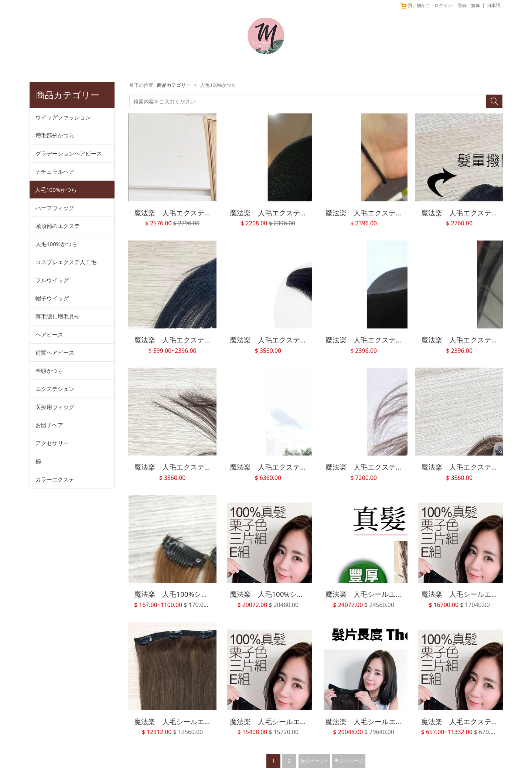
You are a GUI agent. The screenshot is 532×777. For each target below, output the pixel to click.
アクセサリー (52, 443)
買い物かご (415, 5)
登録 (462, 5)
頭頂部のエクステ (58, 226)
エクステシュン (55, 389)
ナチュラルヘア (55, 171)
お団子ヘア (49, 425)
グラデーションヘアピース (69, 153)
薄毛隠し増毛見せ (58, 316)
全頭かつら (49, 371)
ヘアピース (49, 334)
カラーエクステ (55, 479)
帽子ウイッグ (52, 298)
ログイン (443, 5)
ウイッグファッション (63, 117)
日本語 (494, 5)
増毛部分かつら (55, 135)
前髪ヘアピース (55, 352)
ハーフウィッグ (55, 208)
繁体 (475, 5)
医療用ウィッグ (55, 407)
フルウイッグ (52, 280)
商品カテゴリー (174, 85)
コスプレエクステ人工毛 (66, 262)
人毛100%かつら (56, 190)
